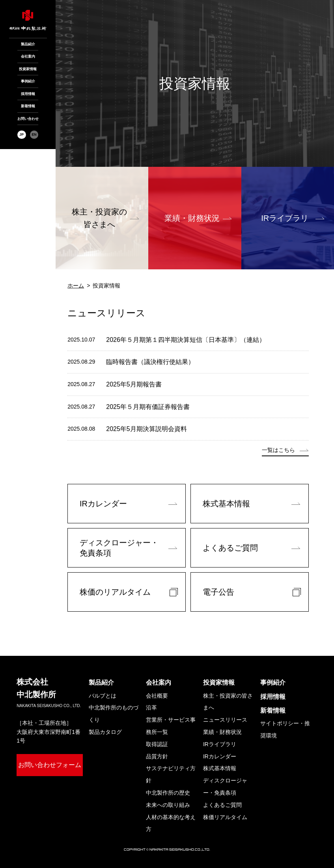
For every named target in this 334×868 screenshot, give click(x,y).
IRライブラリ (285, 218)
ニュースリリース (225, 720)
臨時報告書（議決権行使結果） (150, 362)
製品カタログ (105, 732)
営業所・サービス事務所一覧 (171, 726)
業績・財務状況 (192, 218)
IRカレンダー (220, 756)
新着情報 (28, 106)
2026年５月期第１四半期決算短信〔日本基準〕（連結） (186, 340)
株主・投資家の (99, 219)
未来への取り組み (168, 805)
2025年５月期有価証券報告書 (148, 407)
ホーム (76, 286)
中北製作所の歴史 (168, 793)
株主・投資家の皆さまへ (228, 702)
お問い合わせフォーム (50, 765)
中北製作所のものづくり (114, 714)
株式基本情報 (220, 768)
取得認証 (157, 744)
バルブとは (103, 696)
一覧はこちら (278, 450)
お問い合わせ (28, 119)
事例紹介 (28, 81)
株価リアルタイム (225, 817)
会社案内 (28, 56)
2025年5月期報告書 (134, 384)
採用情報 (28, 94)
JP (21, 134)
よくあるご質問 (222, 805)
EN (34, 134)
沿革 (151, 707)
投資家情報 (28, 69)
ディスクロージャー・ (225, 788)
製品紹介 (28, 44)
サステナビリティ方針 (171, 774)
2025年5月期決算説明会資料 (146, 429)
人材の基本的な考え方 (171, 823)
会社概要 (157, 696)
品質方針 (157, 756)
